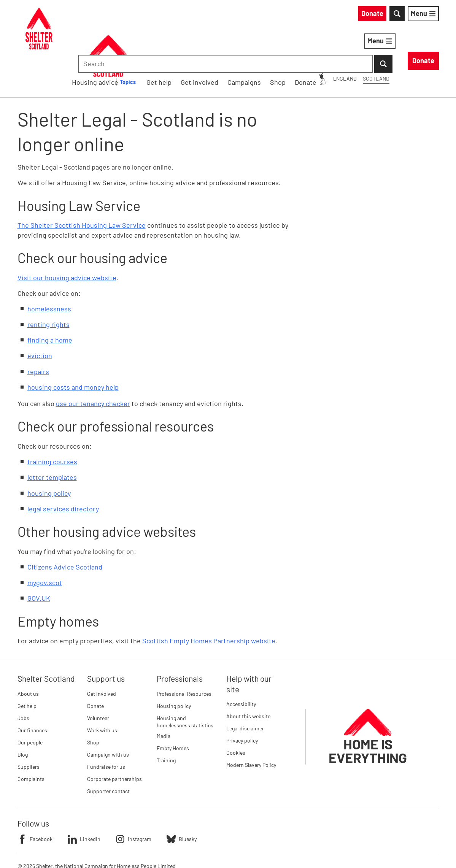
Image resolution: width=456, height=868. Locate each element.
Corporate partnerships (114, 739)
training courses (52, 422)
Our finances (32, 691)
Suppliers (29, 727)
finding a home (50, 300)
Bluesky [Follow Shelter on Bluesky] (182, 800)
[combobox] (374, 15)
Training (166, 721)
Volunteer (98, 678)
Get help (27, 666)
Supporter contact (108, 751)
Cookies (236, 713)
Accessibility (241, 664)
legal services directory (63, 469)
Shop (93, 703)
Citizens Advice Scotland (65, 527)
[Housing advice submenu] (241, 43)
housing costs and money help (73, 348)
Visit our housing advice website (67, 238)
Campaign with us (108, 715)
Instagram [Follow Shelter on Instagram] (133, 800)
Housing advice (203, 42)
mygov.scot (45, 543)
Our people (30, 703)
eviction (40, 316)
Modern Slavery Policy (251, 725)
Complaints (31, 739)
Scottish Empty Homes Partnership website (209, 601)
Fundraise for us (106, 727)
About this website (248, 677)
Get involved (102, 654)
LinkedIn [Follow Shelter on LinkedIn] (84, 800)
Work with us (102, 691)
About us (28, 654)
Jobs (23, 678)
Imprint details (178, 849)
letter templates (52, 438)
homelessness (49, 269)
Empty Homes (173, 709)
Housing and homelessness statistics (185, 682)
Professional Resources (184, 654)
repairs (38, 332)
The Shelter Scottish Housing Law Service (82, 186)
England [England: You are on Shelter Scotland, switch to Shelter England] (276, 15)
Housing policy (174, 666)
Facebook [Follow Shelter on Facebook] (35, 800)
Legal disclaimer (245, 689)
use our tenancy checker (93, 364)
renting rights (48, 285)
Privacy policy (242, 701)
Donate (95, 666)
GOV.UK (39, 559)
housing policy (49, 454)
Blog (23, 715)
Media (164, 696)
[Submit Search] (430, 15)
